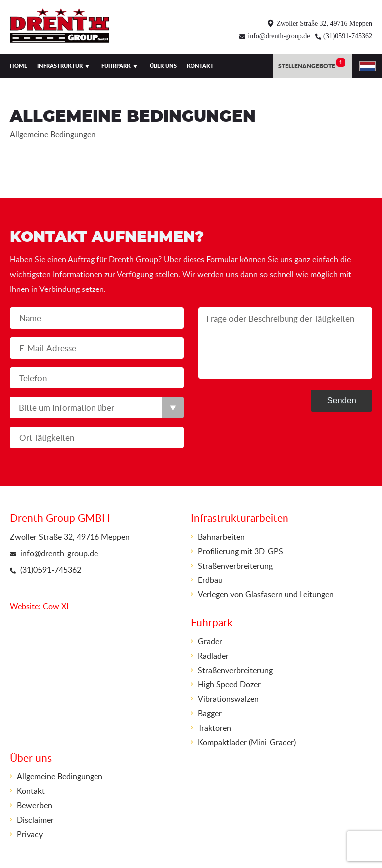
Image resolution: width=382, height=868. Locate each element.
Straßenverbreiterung (235, 566)
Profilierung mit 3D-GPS (240, 551)
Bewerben (35, 805)
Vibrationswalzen (228, 699)
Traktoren (215, 728)
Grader (210, 641)
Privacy (30, 834)
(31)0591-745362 (348, 36)
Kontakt (200, 66)
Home (19, 66)
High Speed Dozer (229, 684)
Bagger (210, 713)
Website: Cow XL (40, 606)
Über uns (163, 66)
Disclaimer (35, 820)
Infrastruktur (60, 66)
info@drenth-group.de (279, 36)
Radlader (213, 656)
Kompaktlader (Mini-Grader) (247, 742)
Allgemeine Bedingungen (60, 776)
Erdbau (210, 580)
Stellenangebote (312, 64)
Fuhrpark (116, 66)
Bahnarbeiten (221, 537)
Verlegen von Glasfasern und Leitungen (266, 594)
